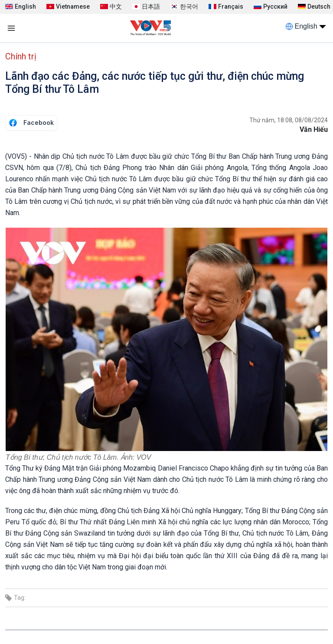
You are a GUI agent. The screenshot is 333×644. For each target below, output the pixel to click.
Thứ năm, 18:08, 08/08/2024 (289, 120)
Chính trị (21, 56)
